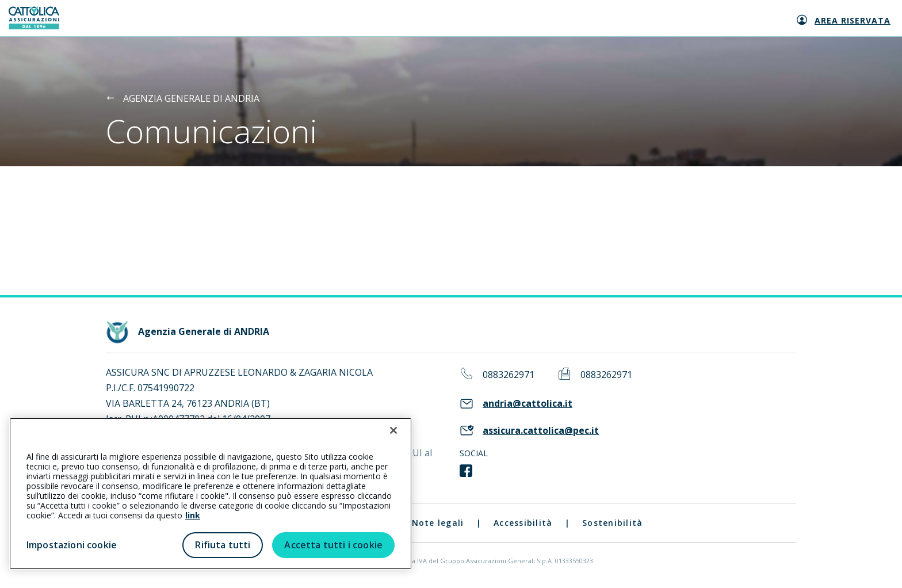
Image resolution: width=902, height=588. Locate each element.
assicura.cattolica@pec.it (541, 431)
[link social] (466, 471)
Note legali (438, 523)
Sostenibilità (612, 523)
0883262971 (509, 375)
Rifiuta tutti (223, 545)
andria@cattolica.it (528, 404)
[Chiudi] (393, 430)
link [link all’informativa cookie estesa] (193, 515)
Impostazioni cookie (72, 545)
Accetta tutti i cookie (333, 545)
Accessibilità (523, 523)
